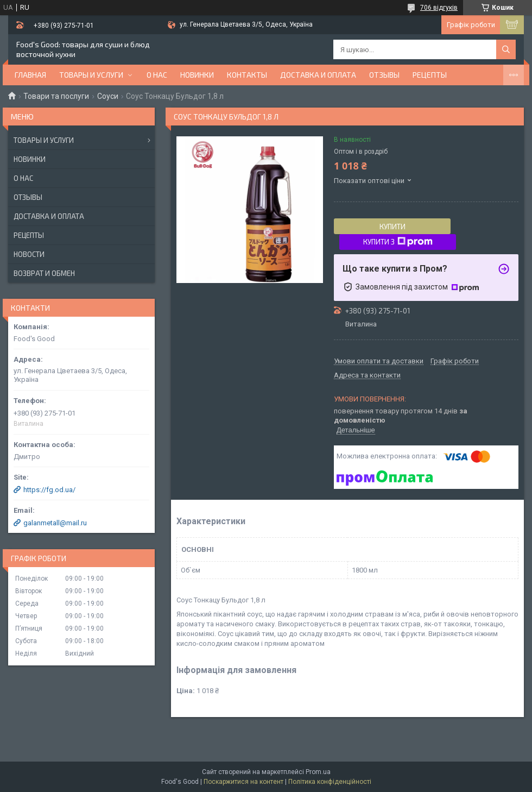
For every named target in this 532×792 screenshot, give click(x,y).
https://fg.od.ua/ (49, 490)
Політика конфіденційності (330, 782)
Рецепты (430, 75)
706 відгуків (439, 8)
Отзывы (384, 75)
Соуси (108, 96)
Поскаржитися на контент (243, 782)
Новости (29, 254)
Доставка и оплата (318, 75)
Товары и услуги (91, 75)
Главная (30, 75)
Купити (392, 227)
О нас (157, 75)
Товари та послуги (56, 96)
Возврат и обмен (44, 273)
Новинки (30, 159)
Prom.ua (318, 772)
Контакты (247, 75)
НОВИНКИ (197, 75)
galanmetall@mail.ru (55, 523)
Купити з (398, 242)
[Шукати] (506, 49)
